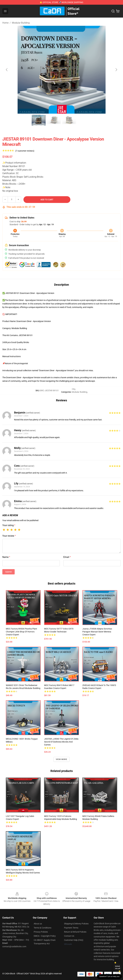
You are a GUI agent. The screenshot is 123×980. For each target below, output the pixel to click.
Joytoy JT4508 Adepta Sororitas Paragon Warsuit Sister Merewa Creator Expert (97, 632)
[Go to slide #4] (84, 120)
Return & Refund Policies (75, 932)
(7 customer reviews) (25, 151)
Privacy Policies (41, 932)
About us (38, 924)
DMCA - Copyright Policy (45, 936)
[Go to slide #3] (69, 120)
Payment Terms (71, 928)
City (74, 389)
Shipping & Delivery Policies (76, 924)
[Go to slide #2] (54, 120)
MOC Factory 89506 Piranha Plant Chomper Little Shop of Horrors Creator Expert (21, 632)
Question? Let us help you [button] (109, 976)
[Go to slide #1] (39, 120)
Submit (9, 572)
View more (61, 759)
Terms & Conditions (43, 928)
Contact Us (69, 936)
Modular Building (21, 23)
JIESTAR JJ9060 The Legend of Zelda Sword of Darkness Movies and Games (61, 742)
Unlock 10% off (118, 967)
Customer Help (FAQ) (74, 940)
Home (5, 23)
